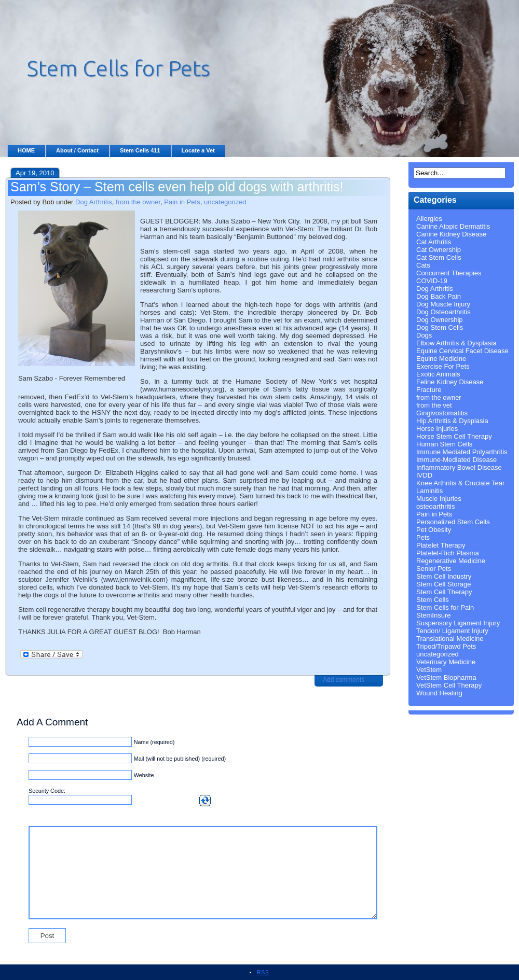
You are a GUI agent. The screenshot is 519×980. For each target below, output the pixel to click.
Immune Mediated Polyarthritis (462, 452)
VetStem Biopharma (446, 677)
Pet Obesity (434, 530)
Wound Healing (439, 693)
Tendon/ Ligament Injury (452, 631)
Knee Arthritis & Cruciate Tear (460, 483)
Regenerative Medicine (451, 561)
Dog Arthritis (94, 202)
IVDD (424, 475)
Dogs (424, 335)
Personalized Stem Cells (453, 522)
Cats (423, 265)
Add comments (344, 680)
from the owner (138, 202)
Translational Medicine (450, 639)
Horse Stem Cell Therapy (454, 436)
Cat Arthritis (434, 242)
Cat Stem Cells (439, 257)
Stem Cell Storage (444, 584)
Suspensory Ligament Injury (458, 623)
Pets (423, 537)
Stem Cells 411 (140, 150)
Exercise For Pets (443, 366)
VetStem (429, 670)
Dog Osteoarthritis (443, 312)
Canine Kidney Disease (451, 234)
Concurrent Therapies (449, 273)
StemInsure (433, 615)
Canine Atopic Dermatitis (453, 226)
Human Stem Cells (444, 444)
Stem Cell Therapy (444, 592)
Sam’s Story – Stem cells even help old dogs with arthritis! (177, 187)
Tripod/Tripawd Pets (446, 646)
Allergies (429, 219)
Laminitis (429, 491)
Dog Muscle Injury (443, 304)
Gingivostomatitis (442, 413)
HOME (26, 150)
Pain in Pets (182, 202)
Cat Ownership (439, 250)
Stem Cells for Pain (445, 607)
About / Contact (77, 150)
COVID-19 (432, 281)
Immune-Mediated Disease (456, 460)
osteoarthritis (435, 506)
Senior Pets (434, 569)
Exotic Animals (438, 374)
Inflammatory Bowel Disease (459, 467)
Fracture (429, 390)
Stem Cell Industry (444, 576)
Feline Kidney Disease (450, 382)
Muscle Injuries (439, 499)
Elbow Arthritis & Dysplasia (456, 343)
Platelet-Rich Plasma (448, 553)
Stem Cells (433, 600)
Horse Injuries (437, 429)
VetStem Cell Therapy (449, 685)
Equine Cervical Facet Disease (462, 351)
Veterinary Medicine (446, 662)
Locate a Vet (198, 150)
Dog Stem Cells (440, 327)
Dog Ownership (440, 320)
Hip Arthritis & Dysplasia (452, 421)
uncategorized (225, 202)
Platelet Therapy (441, 545)
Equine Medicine (441, 359)
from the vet (434, 405)
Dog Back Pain (439, 296)
